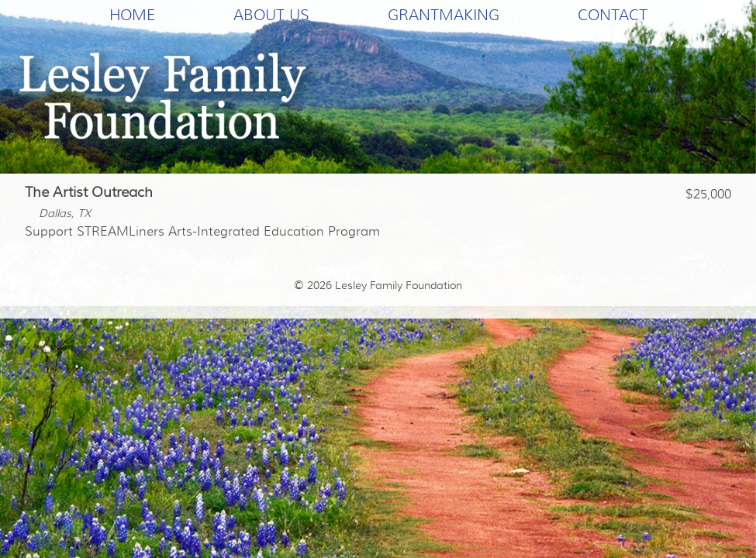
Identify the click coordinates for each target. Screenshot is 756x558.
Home (132, 15)
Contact (613, 15)
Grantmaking (444, 15)
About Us (271, 15)
